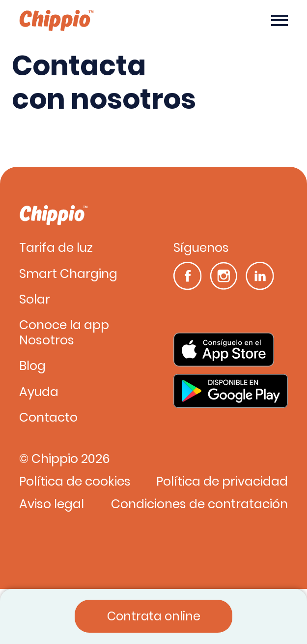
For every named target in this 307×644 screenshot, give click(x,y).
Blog (32, 366)
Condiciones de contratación (199, 505)
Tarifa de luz (56, 248)
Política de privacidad (222, 482)
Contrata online (154, 616)
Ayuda (39, 392)
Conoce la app (64, 325)
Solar (35, 300)
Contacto (48, 418)
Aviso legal (52, 505)
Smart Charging (68, 274)
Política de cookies (75, 482)
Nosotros (47, 341)
